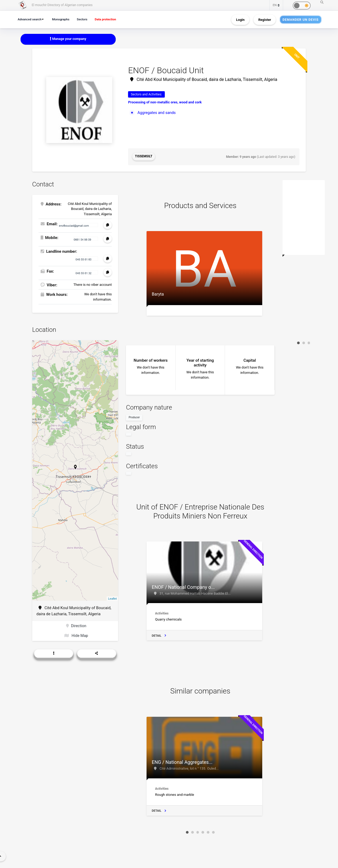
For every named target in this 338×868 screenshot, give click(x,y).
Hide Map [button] (76, 636)
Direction (76, 626)
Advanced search (30, 19)
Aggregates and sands (157, 113)
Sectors (85, 19)
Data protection (109, 19)
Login (240, 19)
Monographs (63, 19)
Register (265, 19)
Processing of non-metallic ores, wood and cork (165, 102)
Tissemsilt (144, 157)
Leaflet (112, 598)
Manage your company (68, 39)
